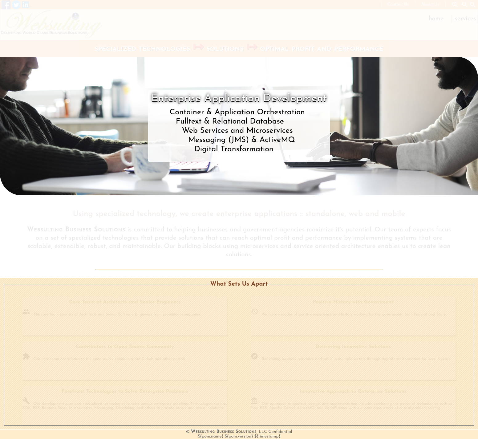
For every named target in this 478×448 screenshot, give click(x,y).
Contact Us (398, 4)
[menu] (451, 19)
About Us (430, 4)
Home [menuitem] (436, 19)
